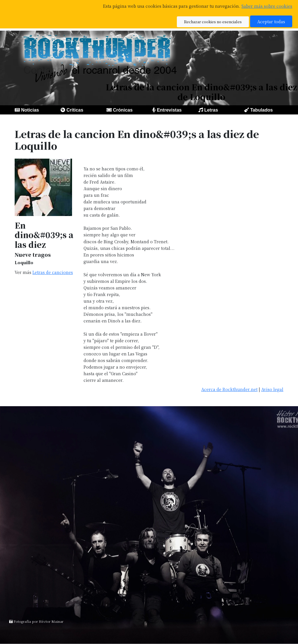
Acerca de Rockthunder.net (229, 389)
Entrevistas (169, 110)
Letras (211, 110)
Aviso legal (272, 389)
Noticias (30, 110)
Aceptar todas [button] (271, 21)
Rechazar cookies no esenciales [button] (213, 22)
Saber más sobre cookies (267, 6)
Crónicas (123, 110)
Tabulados (261, 110)
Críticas (75, 110)
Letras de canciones (53, 272)
